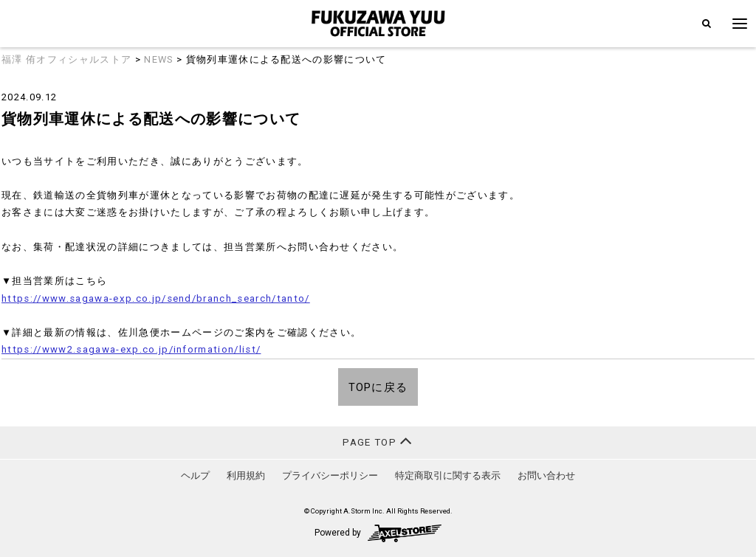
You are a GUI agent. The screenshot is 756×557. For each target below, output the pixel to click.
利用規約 (246, 475)
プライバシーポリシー (330, 475)
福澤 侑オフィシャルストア (66, 59)
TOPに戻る (378, 387)
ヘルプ (195, 475)
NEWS (158, 59)
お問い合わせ (546, 475)
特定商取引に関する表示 (448, 475)
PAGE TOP (378, 441)
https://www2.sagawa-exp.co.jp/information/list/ (131, 349)
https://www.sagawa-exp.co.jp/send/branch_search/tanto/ (156, 298)
